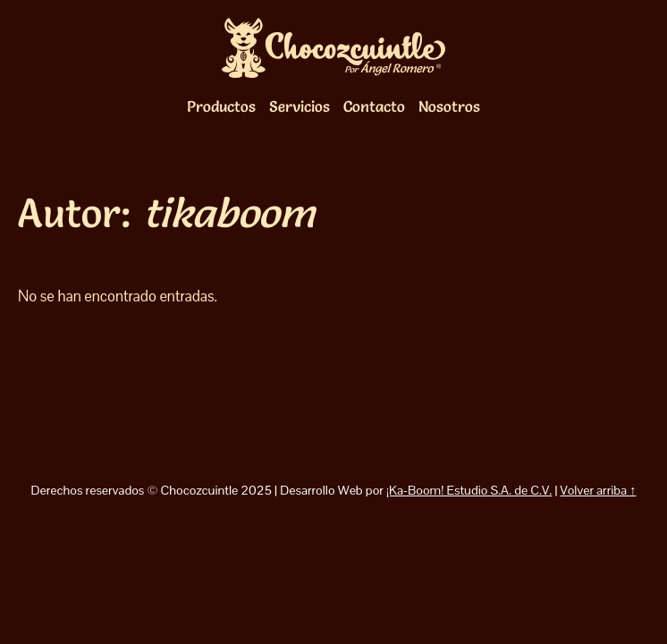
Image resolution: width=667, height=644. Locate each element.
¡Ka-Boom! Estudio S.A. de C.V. (469, 490)
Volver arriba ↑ (599, 490)
